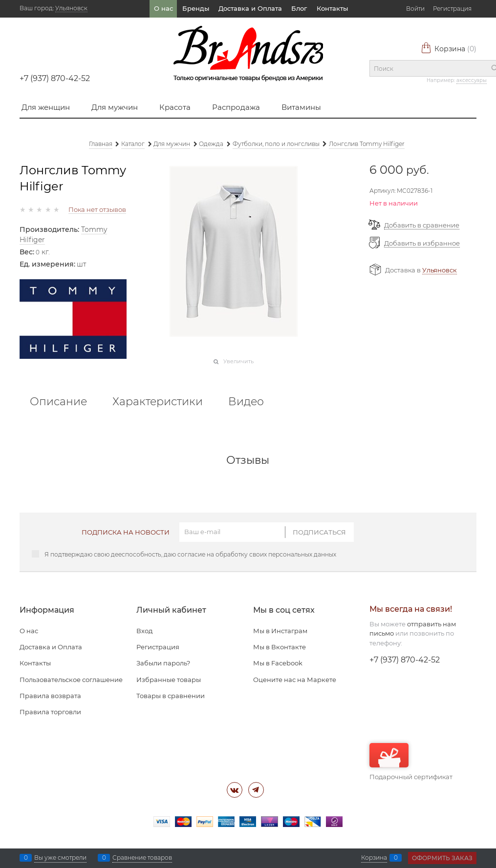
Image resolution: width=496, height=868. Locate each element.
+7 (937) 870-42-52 (55, 78)
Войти (415, 9)
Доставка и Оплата (250, 8)
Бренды (196, 8)
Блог (299, 8)
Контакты (332, 8)
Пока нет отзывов (97, 209)
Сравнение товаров (142, 858)
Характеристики (158, 402)
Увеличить (238, 361)
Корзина (449, 49)
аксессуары (472, 80)
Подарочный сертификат (411, 762)
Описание (58, 402)
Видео (246, 402)
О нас (163, 8)
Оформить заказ (442, 858)
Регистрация (452, 9)
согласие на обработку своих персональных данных (257, 554)
